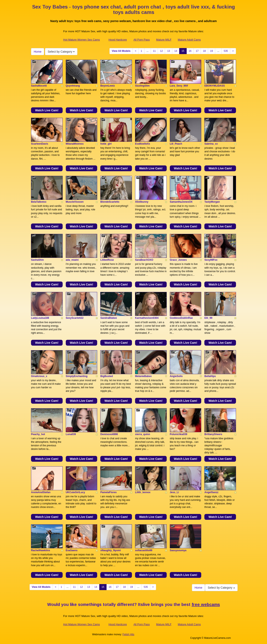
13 (168, 51)
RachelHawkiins (40, 550)
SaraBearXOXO (144, 260)
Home (38, 52)
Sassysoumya (178, 550)
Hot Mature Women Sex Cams (82, 40)
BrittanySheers (213, 434)
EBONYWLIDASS (215, 86)
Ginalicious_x (39, 376)
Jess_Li (174, 492)
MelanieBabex (143, 376)
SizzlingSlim (142, 86)
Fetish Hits (129, 634)
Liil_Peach (176, 144)
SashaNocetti (39, 86)
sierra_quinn (143, 434)
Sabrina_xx (211, 144)
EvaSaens (72, 550)
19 (212, 51)
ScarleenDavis (40, 144)
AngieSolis (176, 376)
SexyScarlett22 (75, 318)
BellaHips (210, 376)
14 (176, 51)
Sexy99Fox (211, 260)
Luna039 (71, 434)
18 (204, 51)
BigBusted (107, 376)
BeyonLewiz (107, 86)
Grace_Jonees (178, 260)
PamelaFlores (108, 492)
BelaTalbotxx (39, 202)
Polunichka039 (179, 434)
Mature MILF (164, 40)
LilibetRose (107, 260)
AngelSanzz (211, 492)
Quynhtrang (73, 86)
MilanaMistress (75, 144)
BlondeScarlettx (110, 202)
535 (226, 51)
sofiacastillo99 (144, 550)
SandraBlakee (109, 318)
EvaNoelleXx (143, 144)
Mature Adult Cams (189, 40)
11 (154, 51)
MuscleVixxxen (75, 202)
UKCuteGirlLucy (75, 492)
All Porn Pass (142, 40)
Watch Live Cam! (47, 110)
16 (190, 51)
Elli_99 (208, 318)
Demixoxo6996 (109, 434)
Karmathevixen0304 (147, 318)
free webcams (206, 604)
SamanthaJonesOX (181, 202)
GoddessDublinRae (181, 318)
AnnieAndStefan (41, 492)
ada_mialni (72, 260)
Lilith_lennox (143, 492)
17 (197, 51)
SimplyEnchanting (77, 376)
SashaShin (37, 260)
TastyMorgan (212, 202)
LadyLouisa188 (40, 318)
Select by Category (61, 52)
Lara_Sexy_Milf (179, 86)
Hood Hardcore (118, 40)
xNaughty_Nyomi (111, 550)
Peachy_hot (38, 434)
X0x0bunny (142, 202)
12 (161, 51)
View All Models (121, 51)
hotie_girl (106, 144)
